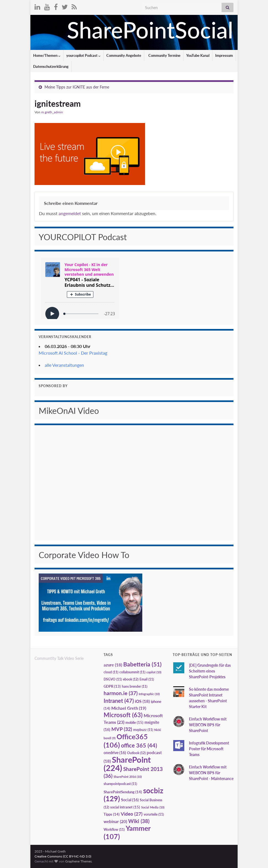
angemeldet (70, 213)
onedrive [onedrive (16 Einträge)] (115, 753)
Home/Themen (47, 55)
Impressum (224, 55)
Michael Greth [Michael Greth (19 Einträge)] (129, 708)
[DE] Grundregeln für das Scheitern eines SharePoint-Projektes (210, 671)
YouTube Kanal (198, 55)
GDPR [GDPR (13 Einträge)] (112, 686)
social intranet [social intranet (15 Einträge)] (125, 807)
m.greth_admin (52, 112)
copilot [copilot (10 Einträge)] (154, 672)
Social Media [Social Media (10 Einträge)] (153, 807)
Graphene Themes (78, 861)
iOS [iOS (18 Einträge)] (142, 701)
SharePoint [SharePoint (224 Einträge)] (127, 764)
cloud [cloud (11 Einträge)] (111, 672)
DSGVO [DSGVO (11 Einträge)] (113, 679)
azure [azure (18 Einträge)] (113, 665)
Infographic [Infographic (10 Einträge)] (149, 694)
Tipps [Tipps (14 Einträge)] (112, 814)
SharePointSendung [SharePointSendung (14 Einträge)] (123, 792)
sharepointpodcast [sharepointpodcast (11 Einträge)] (120, 784)
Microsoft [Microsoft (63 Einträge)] (123, 715)
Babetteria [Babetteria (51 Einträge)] (142, 664)
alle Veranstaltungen (64, 365)
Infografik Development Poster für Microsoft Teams (209, 749)
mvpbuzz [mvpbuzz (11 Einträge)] (143, 730)
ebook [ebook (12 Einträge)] (131, 679)
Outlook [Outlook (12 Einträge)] (136, 753)
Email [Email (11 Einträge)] (147, 679)
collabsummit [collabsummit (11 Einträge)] (132, 672)
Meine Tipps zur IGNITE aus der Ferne (77, 87)
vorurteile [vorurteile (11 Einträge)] (154, 814)
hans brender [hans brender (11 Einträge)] (135, 686)
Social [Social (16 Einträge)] (130, 800)
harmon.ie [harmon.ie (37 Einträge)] (121, 693)
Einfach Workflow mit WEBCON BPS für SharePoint (208, 725)
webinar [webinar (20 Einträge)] (115, 821)
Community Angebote (124, 55)
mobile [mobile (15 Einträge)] (134, 722)
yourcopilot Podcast (83, 55)
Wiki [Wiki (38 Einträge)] (139, 821)
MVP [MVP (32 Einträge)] (122, 729)
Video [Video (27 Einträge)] (132, 814)
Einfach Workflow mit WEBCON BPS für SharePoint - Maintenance (211, 773)
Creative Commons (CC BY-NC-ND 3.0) (63, 856)
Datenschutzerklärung (51, 66)
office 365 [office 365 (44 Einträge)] (139, 745)
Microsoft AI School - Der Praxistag (73, 353)
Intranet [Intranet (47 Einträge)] (119, 701)
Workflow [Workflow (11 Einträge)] (114, 830)
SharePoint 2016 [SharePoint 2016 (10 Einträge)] (128, 777)
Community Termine (164, 55)
